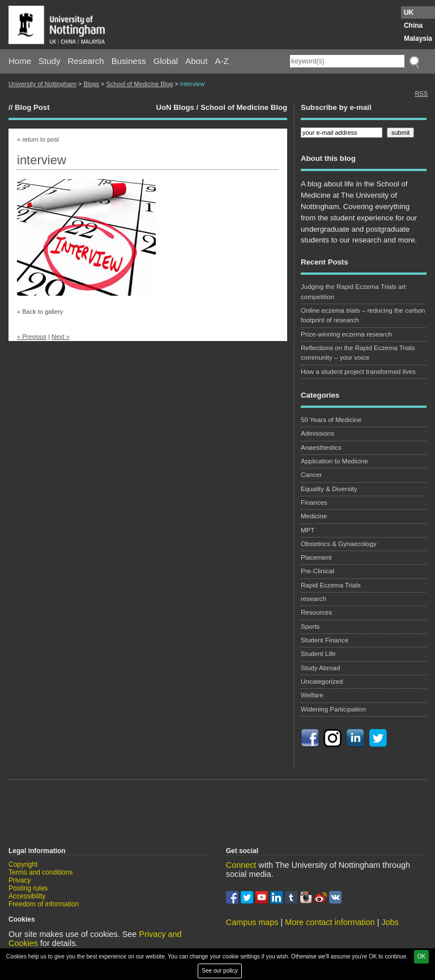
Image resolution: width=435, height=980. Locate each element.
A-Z (221, 61)
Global (166, 61)
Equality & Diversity (329, 489)
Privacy (20, 880)
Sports (310, 627)
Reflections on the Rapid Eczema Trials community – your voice (358, 353)
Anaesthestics (321, 448)
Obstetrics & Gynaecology (339, 544)
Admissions (317, 433)
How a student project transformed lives (358, 372)
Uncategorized (322, 681)
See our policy (219, 971)
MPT (308, 530)
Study (49, 61)
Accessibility (27, 896)
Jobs (390, 922)
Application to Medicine (334, 461)
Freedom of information (44, 904)
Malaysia (418, 39)
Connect (241, 865)
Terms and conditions (40, 872)
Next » (61, 336)
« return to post (38, 139)
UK (409, 12)
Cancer (311, 475)
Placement (316, 557)
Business (129, 61)
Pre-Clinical (317, 571)
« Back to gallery (40, 312)
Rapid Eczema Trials (331, 585)
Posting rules (28, 888)
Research (86, 61)
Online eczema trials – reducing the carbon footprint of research (363, 315)
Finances (314, 502)
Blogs (91, 84)
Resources (316, 612)
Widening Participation (333, 709)
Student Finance (325, 640)
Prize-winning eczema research (346, 334)
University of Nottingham (42, 84)
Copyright (23, 864)
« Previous (32, 336)
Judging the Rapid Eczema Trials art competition (353, 291)
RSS (421, 93)
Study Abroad (320, 668)
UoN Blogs (175, 107)
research (314, 599)
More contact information (330, 922)
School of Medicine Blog (139, 84)
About (196, 61)
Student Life (318, 654)
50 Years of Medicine (331, 420)
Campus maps (252, 922)
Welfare (312, 695)
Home (20, 61)
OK (421, 956)
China (413, 25)
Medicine (314, 516)
